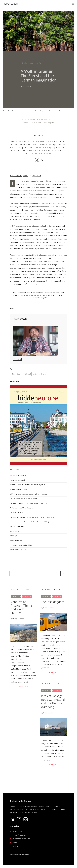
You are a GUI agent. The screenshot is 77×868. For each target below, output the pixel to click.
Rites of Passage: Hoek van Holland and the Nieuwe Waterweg (53, 701)
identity (35, 374)
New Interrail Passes (16, 540)
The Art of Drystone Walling (18, 480)
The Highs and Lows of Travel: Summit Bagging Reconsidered (28, 503)
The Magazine (31, 120)
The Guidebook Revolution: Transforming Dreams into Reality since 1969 (32, 517)
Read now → (23, 687)
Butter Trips (13, 536)
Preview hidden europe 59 (18, 550)
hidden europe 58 (45, 120)
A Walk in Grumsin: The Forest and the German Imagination (27, 485)
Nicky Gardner (18, 619)
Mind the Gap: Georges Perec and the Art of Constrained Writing (29, 522)
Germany (20, 374)
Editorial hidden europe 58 (18, 476)
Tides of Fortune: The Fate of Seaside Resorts (24, 499)
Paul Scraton (36, 175)
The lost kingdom (53, 602)
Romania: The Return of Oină (18, 489)
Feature (26, 175)
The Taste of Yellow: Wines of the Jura (21, 508)
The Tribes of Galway (16, 513)
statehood (28, 374)
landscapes (43, 374)
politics (13, 374)
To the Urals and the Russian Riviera (21, 545)
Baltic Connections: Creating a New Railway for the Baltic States (29, 494)
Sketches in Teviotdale (17, 527)
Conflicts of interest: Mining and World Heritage (21, 607)
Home (22, 120)
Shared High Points (16, 531)
